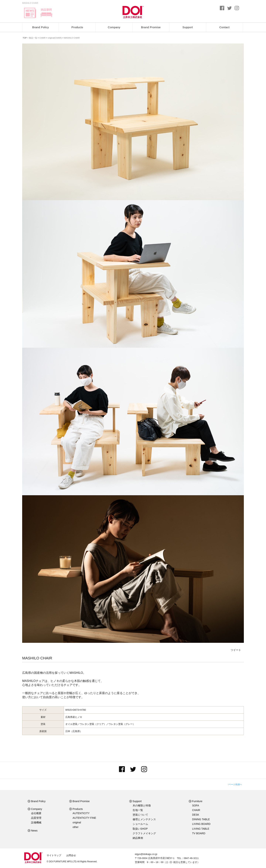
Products (77, 27)
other (76, 827)
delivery (46, 13)
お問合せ (71, 855)
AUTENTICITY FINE (84, 818)
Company (114, 27)
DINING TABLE (201, 819)
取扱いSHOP (140, 829)
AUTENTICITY (81, 813)
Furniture (196, 801)
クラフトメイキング (144, 833)
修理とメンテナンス (144, 819)
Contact (224, 27)
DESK (196, 815)
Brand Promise (151, 27)
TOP (24, 38)
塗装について (140, 815)
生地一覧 (138, 810)
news (30, 13)
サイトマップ (54, 855)
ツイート (236, 650)
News (33, 831)
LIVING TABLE (201, 829)
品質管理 (36, 818)
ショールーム (140, 824)
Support (188, 27)
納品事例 (138, 838)
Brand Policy (40, 27)
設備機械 (36, 822)
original (77, 822)
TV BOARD (199, 833)
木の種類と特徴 (142, 805)
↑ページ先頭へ (235, 784)
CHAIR (196, 810)
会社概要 (36, 813)
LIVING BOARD (201, 824)
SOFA (196, 805)
